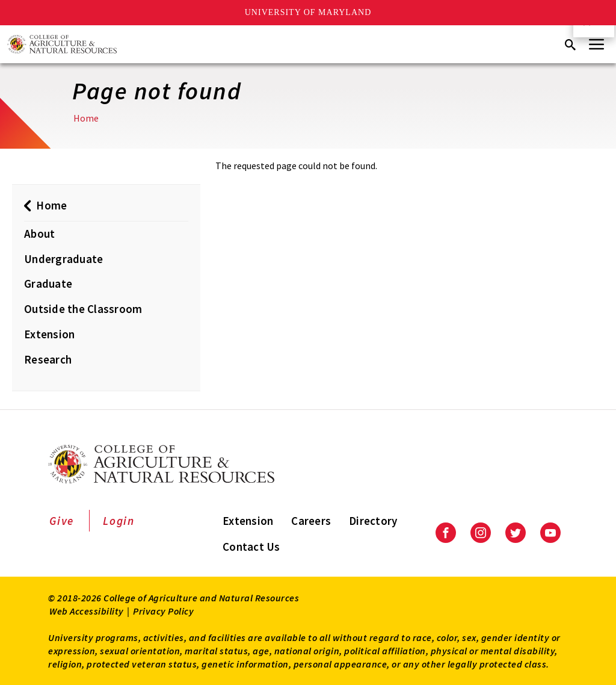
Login (119, 521)
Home (86, 118)
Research (48, 359)
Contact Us (251, 547)
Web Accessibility (87, 611)
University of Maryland (308, 12)
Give (62, 521)
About (39, 234)
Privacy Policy (163, 611)
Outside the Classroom (83, 309)
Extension (49, 334)
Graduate (48, 284)
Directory (373, 521)
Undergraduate (63, 259)
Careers (311, 521)
